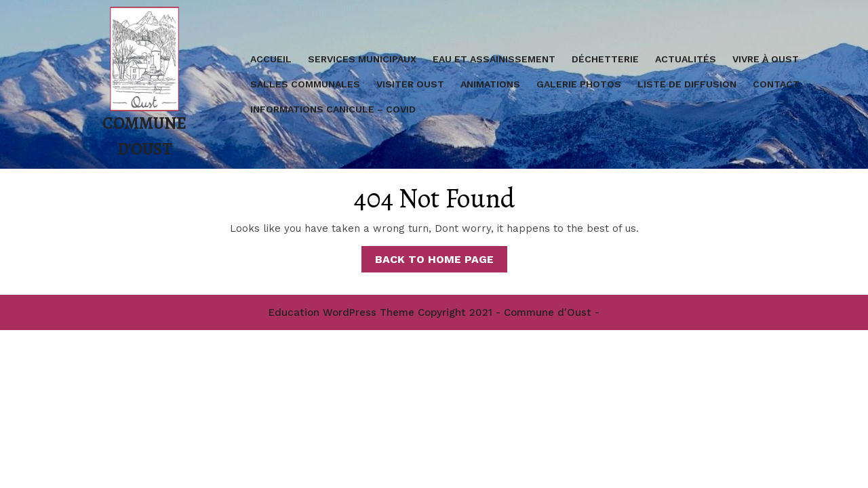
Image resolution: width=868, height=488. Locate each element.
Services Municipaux (362, 59)
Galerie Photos (579, 84)
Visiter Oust (410, 84)
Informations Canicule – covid (333, 109)
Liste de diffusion (687, 84)
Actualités (686, 59)
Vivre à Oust (766, 59)
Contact (776, 84)
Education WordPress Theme (341, 312)
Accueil (271, 59)
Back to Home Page (441, 262)
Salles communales (305, 84)
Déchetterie (605, 59)
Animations (490, 84)
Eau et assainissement (494, 59)
